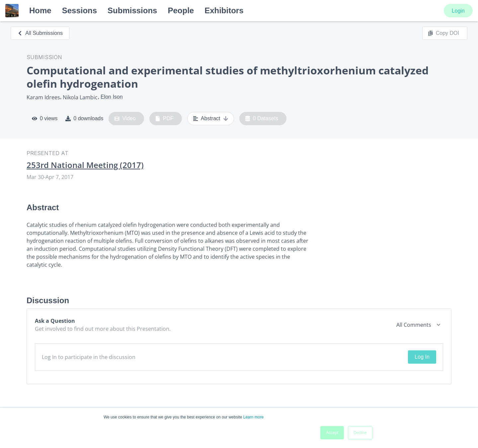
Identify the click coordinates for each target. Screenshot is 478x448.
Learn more (253, 417)
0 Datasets (262, 119)
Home (40, 10)
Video (125, 119)
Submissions (132, 10)
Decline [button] (360, 433)
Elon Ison (112, 97)
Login (458, 11)
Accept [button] (332, 433)
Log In (422, 357)
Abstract (211, 119)
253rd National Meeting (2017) (85, 165)
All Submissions (40, 33)
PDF (164, 119)
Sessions (80, 10)
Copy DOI (443, 33)
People (181, 10)
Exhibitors (224, 10)
